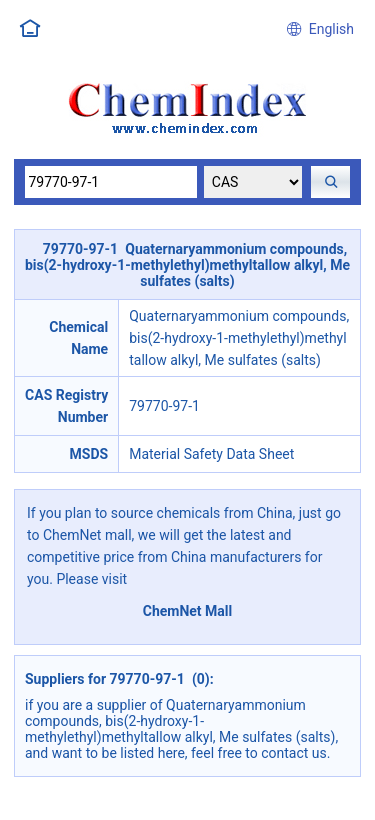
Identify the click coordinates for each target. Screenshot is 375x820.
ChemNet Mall (188, 611)
